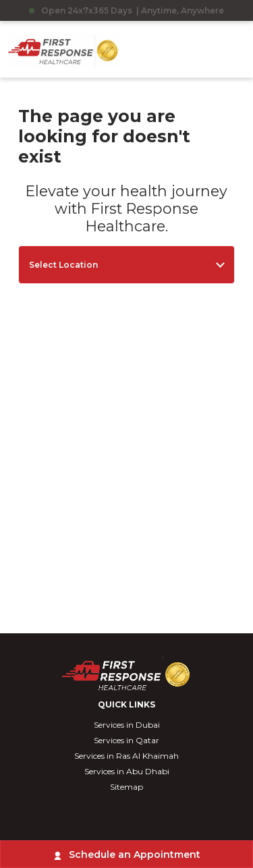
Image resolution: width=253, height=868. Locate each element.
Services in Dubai (127, 725)
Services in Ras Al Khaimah (126, 756)
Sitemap (126, 787)
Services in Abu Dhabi (127, 771)
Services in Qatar (126, 740)
